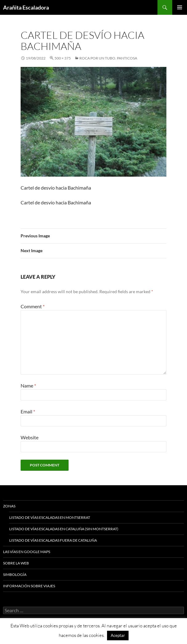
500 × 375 (63, 58)
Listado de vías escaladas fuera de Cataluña (53, 540)
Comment (33, 306)
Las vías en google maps (27, 552)
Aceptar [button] (118, 635)
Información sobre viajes (29, 586)
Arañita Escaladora (26, 7)
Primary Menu (180, 7)
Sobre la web (16, 563)
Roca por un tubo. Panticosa (108, 58)
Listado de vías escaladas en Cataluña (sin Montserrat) (64, 529)
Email (28, 411)
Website (30, 437)
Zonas (9, 506)
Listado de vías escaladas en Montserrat (50, 517)
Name (28, 386)
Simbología (15, 574)
